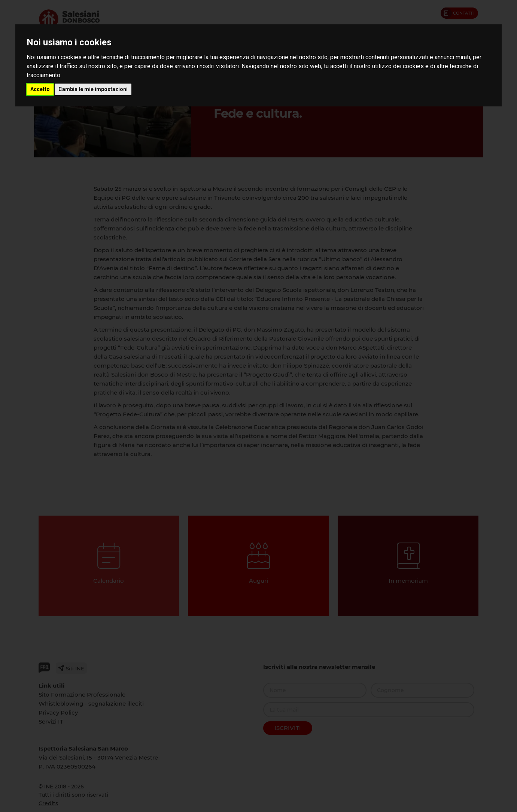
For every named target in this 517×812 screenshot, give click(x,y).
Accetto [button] (40, 89)
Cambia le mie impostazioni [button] (93, 89)
